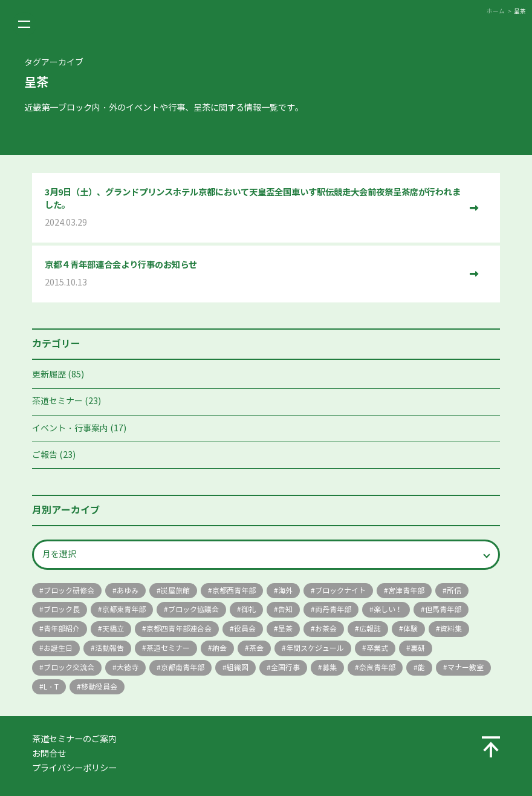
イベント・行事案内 (70, 429)
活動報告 (109, 648)
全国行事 (285, 667)
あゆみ (128, 591)
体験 (410, 629)
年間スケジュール (315, 648)
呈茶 (285, 629)
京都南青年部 (183, 667)
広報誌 (370, 629)
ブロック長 (62, 609)
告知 (285, 609)
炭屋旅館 (175, 591)
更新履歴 (49, 375)
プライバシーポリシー (74, 768)
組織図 (238, 667)
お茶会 (326, 629)
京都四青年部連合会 (179, 629)
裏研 (418, 648)
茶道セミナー (57, 401)
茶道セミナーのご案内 (74, 739)
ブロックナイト (340, 591)
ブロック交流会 (69, 667)
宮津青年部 (406, 591)
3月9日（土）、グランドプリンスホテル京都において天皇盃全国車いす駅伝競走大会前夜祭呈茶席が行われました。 (253, 208)
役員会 (245, 629)
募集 (329, 667)
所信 (454, 591)
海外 (285, 591)
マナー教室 (465, 667)
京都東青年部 (124, 609)
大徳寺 (128, 667)
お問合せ (49, 754)
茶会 (256, 648)
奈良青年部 (377, 667)
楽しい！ (388, 609)
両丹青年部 (333, 609)
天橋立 (113, 629)
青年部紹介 (62, 629)
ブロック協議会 (193, 609)
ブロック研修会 (69, 591)
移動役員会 (99, 687)
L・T (51, 687)
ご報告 (45, 455)
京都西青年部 (234, 591)
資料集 (451, 629)
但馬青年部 (443, 609)
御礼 (248, 609)
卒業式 (377, 648)
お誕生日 (58, 648)
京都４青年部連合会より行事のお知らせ (253, 274)
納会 (219, 648)
